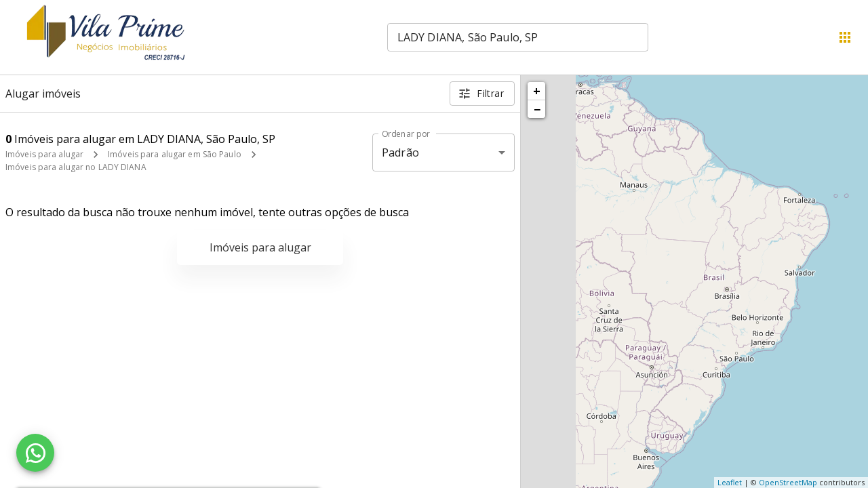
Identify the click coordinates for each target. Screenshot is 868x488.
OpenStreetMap (788, 482)
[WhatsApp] (35, 453)
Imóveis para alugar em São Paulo (175, 154)
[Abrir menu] (845, 37)
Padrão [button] (400, 152)
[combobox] (518, 37)
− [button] (537, 109)
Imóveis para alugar (44, 154)
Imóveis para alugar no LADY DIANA (76, 167)
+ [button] (537, 91)
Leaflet (730, 482)
